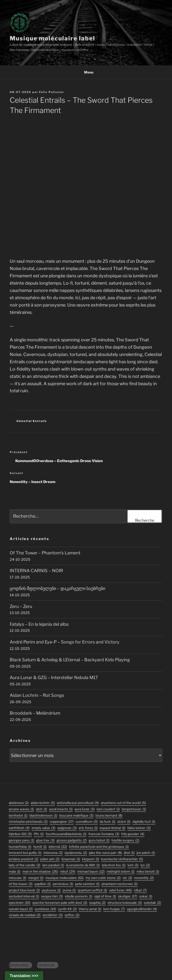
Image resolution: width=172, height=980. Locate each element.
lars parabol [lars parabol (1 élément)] (53, 865)
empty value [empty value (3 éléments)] (43, 828)
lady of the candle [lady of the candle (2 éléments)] (25, 865)
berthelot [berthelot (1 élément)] (18, 816)
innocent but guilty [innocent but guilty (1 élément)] (25, 853)
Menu (86, 72)
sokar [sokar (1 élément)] (146, 896)
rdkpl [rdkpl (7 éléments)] (140, 890)
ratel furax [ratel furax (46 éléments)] (120, 890)
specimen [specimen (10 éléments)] (20, 903)
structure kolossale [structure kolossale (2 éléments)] (125, 903)
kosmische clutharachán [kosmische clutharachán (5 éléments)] (122, 859)
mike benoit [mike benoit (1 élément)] (148, 872)
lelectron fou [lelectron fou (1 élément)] (114, 865)
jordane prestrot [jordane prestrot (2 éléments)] (24, 859)
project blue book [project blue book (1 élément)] (24, 890)
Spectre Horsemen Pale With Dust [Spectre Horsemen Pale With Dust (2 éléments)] (60, 903)
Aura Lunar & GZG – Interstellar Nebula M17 (54, 677)
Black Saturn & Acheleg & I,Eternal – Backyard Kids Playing (70, 660)
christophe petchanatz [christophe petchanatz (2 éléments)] (28, 822)
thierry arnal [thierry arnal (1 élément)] (90, 909)
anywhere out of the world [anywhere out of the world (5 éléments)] (123, 803)
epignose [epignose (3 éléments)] (67, 828)
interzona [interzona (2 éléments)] (53, 853)
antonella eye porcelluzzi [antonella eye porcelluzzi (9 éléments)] (78, 803)
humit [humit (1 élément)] (40, 847)
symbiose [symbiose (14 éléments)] (45, 909)
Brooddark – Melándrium (35, 713)
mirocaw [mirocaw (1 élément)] (17, 878)
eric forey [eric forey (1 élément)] (88, 828)
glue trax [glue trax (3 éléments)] (45, 840)
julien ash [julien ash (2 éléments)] (50, 859)
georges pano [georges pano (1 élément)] (21, 840)
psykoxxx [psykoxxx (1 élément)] (51, 890)
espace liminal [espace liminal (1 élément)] (112, 828)
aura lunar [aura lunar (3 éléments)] (85, 809)
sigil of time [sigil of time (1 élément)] (105, 896)
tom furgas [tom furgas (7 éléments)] (114, 909)
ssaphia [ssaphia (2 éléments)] (97, 903)
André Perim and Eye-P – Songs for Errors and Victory (65, 642)
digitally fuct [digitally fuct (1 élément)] (144, 822)
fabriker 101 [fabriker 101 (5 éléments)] (20, 834)
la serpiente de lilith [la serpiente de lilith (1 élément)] (83, 865)
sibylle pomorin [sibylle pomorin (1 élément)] (79, 896)
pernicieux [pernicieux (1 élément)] (63, 884)
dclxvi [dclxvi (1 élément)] (124, 822)
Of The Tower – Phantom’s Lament (45, 553)
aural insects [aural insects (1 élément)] (61, 809)
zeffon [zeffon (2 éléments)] (72, 915)
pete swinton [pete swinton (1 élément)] (87, 884)
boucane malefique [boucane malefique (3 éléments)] (76, 816)
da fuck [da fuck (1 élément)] (107, 822)
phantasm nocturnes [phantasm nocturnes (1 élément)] (120, 884)
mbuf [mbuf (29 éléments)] (68, 872)
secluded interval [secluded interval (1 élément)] (24, 896)
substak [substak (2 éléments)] (152, 903)
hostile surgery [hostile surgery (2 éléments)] (125, 840)
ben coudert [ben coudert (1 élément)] (108, 809)
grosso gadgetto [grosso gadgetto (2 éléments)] (72, 840)
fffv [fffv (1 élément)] (39, 834)
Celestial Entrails (32, 421)
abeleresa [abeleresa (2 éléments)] (19, 803)
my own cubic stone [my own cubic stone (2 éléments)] (103, 878)
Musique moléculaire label (52, 38)
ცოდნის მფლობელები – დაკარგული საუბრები (57, 588)
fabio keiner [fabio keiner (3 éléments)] (139, 828)
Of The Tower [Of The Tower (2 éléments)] (21, 884)
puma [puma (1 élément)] (69, 890)
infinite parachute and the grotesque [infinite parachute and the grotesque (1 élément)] (99, 847)
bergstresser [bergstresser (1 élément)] (134, 809)
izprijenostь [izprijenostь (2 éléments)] (76, 853)
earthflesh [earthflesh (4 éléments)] (19, 828)
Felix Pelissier (52, 92)
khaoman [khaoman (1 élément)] (71, 859)
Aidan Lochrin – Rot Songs (37, 695)
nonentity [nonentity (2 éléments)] (144, 878)
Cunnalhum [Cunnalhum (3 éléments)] (87, 822)
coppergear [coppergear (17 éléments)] (62, 822)
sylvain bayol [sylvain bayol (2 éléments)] (21, 909)
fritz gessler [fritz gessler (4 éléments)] (133, 834)
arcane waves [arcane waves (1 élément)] (21, 809)
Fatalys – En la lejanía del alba (39, 624)
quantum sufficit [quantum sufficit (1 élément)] (92, 890)
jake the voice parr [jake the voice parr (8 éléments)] (105, 853)
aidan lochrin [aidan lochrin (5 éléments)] (43, 803)
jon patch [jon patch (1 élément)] (146, 853)
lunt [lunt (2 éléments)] (133, 865)
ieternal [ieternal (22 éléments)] (58, 847)
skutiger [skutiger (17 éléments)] (128, 896)
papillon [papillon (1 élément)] (43, 884)
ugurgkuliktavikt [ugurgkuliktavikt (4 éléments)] (142, 909)
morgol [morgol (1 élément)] (36, 878)
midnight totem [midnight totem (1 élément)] (121, 872)
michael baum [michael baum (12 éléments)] (91, 872)
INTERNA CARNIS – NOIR (36, 571)
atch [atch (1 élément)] (42, 809)
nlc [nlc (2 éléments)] (127, 878)
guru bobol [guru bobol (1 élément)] (99, 840)
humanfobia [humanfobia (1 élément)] (20, 847)
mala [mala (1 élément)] (15, 872)
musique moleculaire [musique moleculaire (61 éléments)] (64, 878)
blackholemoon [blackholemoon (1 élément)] (43, 816)
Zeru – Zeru (21, 606)
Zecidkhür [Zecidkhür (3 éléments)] (53, 915)
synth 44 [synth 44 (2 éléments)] (67, 909)
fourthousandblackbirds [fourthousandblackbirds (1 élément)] (66, 834)
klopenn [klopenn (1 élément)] (91, 859)
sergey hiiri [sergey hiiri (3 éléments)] (52, 896)
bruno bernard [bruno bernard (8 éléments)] (109, 816)
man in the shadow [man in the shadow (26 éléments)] (40, 872)
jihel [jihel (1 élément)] (129, 853)
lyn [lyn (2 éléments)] (145, 865)
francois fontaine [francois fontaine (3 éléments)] (104, 834)
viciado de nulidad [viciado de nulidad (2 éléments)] (25, 915)
